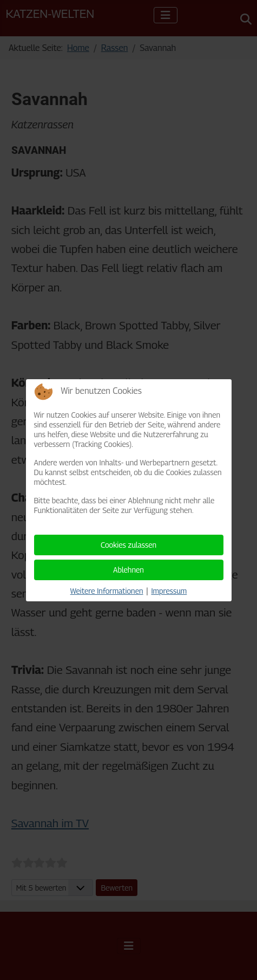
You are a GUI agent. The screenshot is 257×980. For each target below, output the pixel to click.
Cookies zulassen (128, 545)
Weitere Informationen (107, 591)
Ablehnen (128, 570)
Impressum (169, 591)
